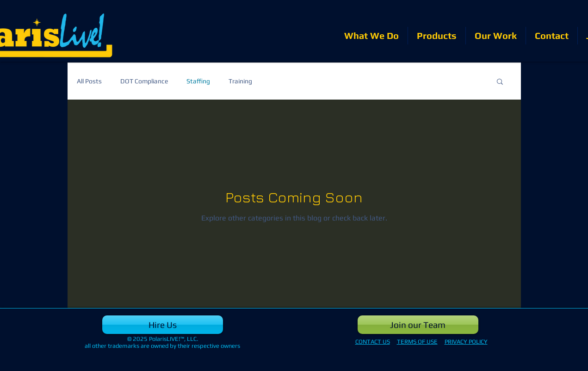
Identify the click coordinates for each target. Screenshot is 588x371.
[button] (500, 82)
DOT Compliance (144, 81)
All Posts (89, 81)
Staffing (198, 81)
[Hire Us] (163, 325)
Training (240, 81)
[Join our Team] (418, 325)
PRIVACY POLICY (466, 342)
